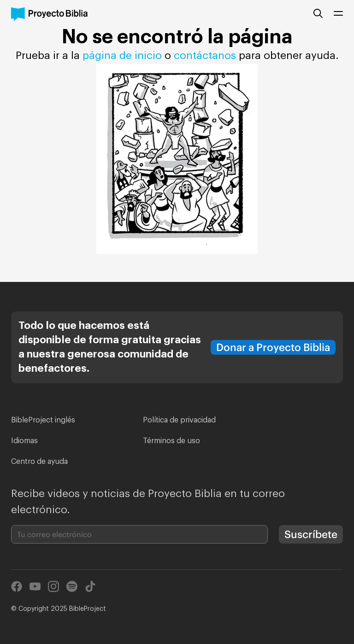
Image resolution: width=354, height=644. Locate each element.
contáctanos (206, 56)
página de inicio (122, 56)
